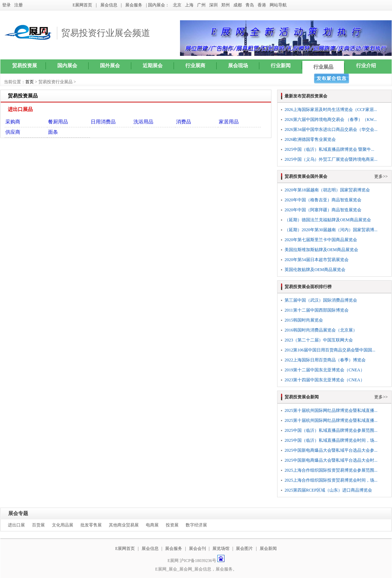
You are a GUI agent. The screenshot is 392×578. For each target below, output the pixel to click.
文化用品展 (63, 525)
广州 (201, 5)
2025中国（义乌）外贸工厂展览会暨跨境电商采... (331, 159)
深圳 (213, 5)
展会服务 (134, 5)
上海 (189, 5)
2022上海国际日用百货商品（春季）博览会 (325, 360)
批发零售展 (91, 525)
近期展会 (153, 66)
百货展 (38, 525)
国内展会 (67, 66)
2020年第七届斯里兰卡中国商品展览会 (321, 240)
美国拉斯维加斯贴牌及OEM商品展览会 (321, 250)
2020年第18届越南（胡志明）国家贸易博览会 (327, 190)
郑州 (226, 5)
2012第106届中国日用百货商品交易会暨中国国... (330, 350)
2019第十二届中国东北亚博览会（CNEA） (325, 370)
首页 (30, 82)
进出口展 (16, 525)
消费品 (184, 122)
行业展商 (195, 66)
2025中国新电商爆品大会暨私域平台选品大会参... (331, 450)
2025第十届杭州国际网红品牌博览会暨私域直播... (331, 410)
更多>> (381, 176)
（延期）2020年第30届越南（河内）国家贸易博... (331, 230)
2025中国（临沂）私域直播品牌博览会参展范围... (331, 430)
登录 (6, 5)
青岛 (250, 5)
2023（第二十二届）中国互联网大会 (319, 340)
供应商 (13, 132)
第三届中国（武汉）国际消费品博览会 (321, 300)
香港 (262, 5)
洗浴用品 (143, 122)
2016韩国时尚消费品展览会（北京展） (321, 330)
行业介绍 (366, 66)
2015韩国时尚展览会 (304, 320)
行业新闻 (281, 66)
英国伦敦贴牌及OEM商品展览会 (315, 270)
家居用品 (229, 122)
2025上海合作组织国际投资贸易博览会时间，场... (331, 480)
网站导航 (278, 5)
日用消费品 (103, 122)
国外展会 (110, 66)
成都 (238, 5)
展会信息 (109, 5)
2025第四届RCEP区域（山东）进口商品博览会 (328, 490)
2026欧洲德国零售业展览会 (310, 139)
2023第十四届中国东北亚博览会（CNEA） (325, 380)
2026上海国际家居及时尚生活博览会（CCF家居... (331, 110)
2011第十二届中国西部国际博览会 (317, 310)
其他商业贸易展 (124, 525)
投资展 (172, 525)
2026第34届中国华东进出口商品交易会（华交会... (331, 129)
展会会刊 (197, 548)
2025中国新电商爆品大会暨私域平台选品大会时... (331, 460)
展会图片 (245, 548)
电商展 (152, 525)
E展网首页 (82, 5)
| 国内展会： (157, 5)
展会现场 (238, 66)
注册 (18, 5)
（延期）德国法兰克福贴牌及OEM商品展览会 (328, 220)
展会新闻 (268, 548)
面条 (53, 132)
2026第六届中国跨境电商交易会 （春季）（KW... (331, 120)
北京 (177, 5)
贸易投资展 (25, 66)
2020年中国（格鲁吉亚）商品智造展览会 (323, 200)
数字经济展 (196, 525)
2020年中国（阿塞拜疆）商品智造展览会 (323, 210)
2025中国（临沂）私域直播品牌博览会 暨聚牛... (329, 149)
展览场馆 (221, 548)
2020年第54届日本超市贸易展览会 (317, 260)
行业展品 (323, 67)
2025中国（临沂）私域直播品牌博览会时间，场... (331, 440)
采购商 (13, 122)
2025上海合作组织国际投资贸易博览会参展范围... (331, 470)
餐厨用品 (58, 122)
